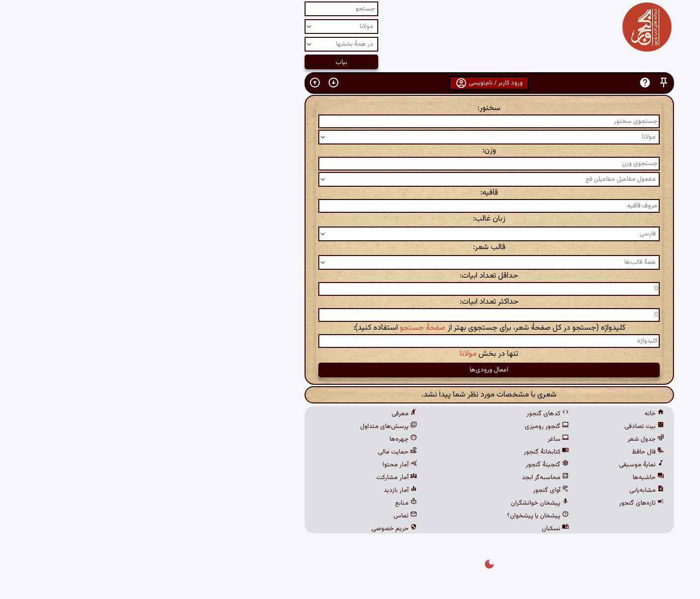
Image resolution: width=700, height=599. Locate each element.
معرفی (265, 414)
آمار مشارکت (258, 478)
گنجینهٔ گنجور (408, 465)
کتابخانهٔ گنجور (407, 452)
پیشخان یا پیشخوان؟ (399, 516)
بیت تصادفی (505, 427)
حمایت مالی (258, 452)
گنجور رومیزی (408, 427)
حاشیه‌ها (509, 478)
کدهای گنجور (409, 414)
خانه (515, 414)
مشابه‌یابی (508, 490)
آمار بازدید (261, 490)
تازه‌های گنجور (503, 503)
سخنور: (350, 108)
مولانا (329, 354)
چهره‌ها (264, 439)
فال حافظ (509, 452)
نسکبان (416, 529)
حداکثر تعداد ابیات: (350, 302)
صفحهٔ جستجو (284, 328)
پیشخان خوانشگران (401, 503)
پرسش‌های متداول (250, 427)
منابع (267, 503)
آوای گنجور (412, 490)
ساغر (419, 439)
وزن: (350, 151)
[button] (525, 83)
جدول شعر (507, 439)
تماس (266, 516)
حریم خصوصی (255, 529)
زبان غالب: (350, 219)
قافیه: (350, 193)
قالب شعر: (350, 247)
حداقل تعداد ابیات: (350, 276)
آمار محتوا (261, 465)
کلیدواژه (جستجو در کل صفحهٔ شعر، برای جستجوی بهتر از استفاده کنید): (350, 328)
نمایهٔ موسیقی (503, 465)
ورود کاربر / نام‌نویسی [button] (350, 83)
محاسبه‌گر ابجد (406, 478)
